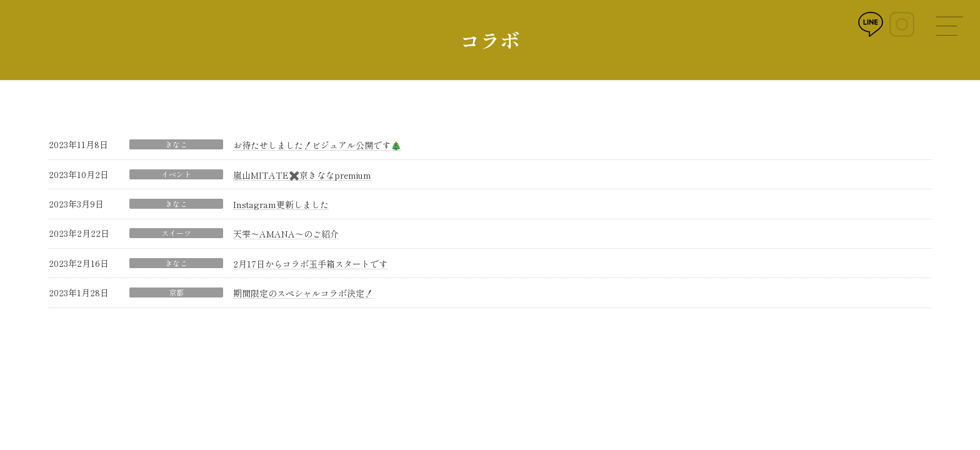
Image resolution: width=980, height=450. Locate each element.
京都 (176, 292)
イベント (176, 174)
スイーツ (176, 233)
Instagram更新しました (281, 204)
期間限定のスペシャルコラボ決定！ (303, 293)
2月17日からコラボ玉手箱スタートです (310, 264)
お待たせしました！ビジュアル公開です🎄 (317, 145)
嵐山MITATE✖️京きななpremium (302, 175)
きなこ (176, 144)
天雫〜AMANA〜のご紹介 (286, 234)
